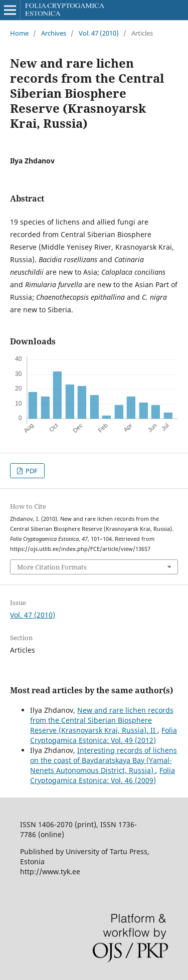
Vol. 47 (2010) (99, 33)
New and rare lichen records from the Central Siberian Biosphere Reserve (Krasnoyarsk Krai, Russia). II (102, 720)
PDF (31, 471)
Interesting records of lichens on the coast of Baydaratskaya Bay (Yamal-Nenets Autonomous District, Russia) (104, 760)
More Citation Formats (52, 567)
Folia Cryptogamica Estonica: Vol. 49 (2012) (104, 735)
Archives (54, 33)
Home (19, 33)
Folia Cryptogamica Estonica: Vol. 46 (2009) (103, 775)
